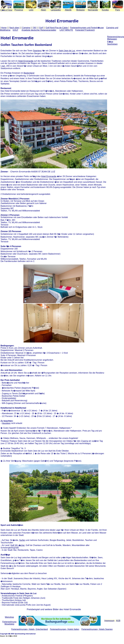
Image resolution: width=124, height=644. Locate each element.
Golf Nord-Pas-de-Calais (57, 28)
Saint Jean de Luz (67, 51)
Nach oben (14, 28)
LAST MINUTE (66, 30)
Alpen (43, 10)
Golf (41, 28)
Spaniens (37, 51)
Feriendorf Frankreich (85, 30)
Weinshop (9, 617)
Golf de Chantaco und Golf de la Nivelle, (44, 545)
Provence (19, 10)
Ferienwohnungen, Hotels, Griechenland (30, 629)
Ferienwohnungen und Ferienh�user (87, 28)
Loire (31, 10)
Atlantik (68, 10)
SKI (35, 28)
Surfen (22, 540)
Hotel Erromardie (26, 61)
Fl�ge (110, 42)
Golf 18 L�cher (17, 545)
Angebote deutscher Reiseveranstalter (39, 30)
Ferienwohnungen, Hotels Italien (65, 629)
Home (4, 28)
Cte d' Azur (6, 10)
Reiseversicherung (116, 37)
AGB (118, 621)
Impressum (109, 621)
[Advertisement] (116, 68)
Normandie (93, 10)
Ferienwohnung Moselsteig (9, 623)
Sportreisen (112, 44)
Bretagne (81, 10)
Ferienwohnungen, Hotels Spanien (97, 629)
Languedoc (56, 10)
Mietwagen (112, 39)
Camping (26, 28)
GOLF (16, 30)
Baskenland (29, 73)
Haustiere (6, 423)
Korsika (105, 10)
